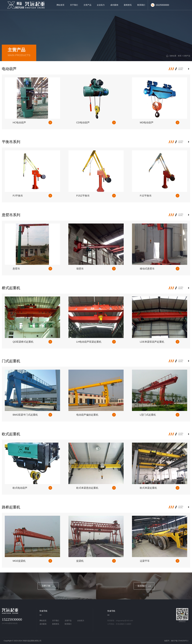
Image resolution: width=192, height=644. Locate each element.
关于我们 (56, 621)
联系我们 (68, 624)
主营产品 (187, 56)
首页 (180, 56)
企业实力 (81, 621)
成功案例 (43, 624)
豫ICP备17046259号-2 (180, 641)
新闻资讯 (56, 624)
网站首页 (43, 621)
